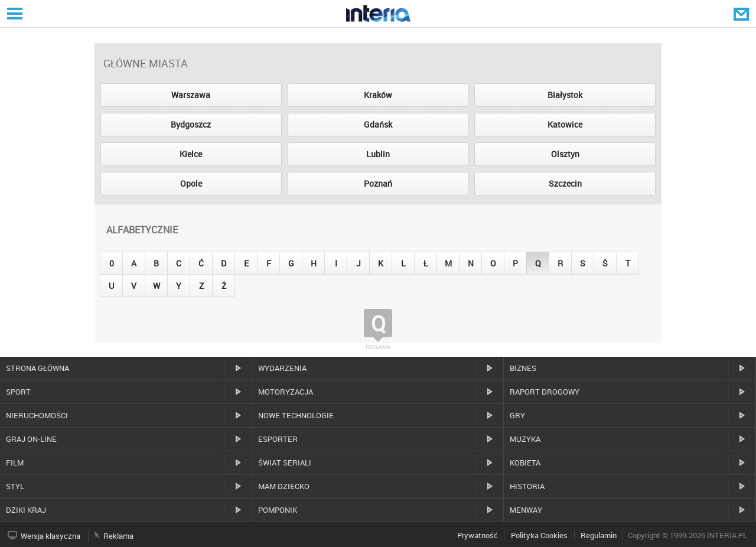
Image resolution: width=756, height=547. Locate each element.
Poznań (378, 183)
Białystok (565, 95)
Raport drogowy (545, 392)
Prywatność (478, 535)
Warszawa (191, 95)
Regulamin (599, 535)
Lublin (378, 154)
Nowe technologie (296, 415)
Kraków (378, 95)
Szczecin (565, 183)
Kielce (191, 154)
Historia (527, 486)
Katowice (565, 124)
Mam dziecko (284, 486)
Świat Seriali (285, 463)
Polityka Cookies (539, 535)
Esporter (278, 439)
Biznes (523, 368)
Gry (517, 415)
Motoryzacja (286, 392)
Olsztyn (565, 154)
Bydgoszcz (191, 124)
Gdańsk (378, 124)
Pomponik (278, 510)
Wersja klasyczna (50, 536)
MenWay (526, 510)
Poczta (742, 14)
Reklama (118, 536)
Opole (191, 183)
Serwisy (14, 13)
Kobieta (525, 463)
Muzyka (525, 439)
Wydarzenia (282, 368)
